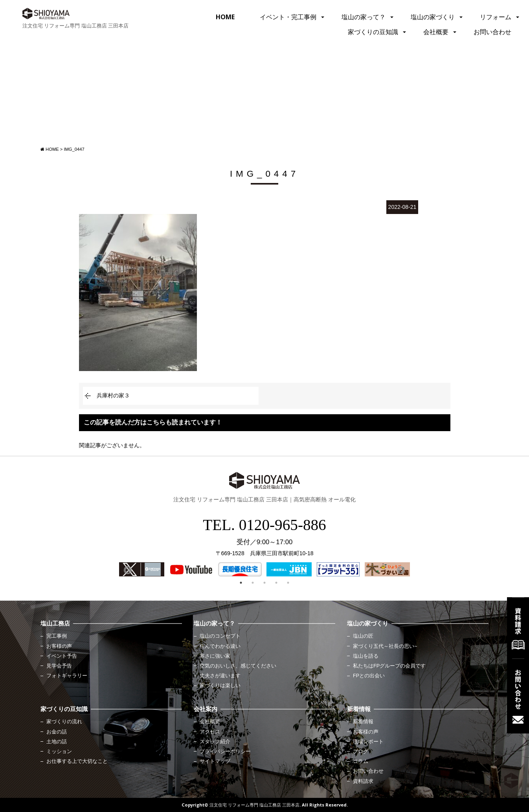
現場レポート (368, 742)
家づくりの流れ (64, 722)
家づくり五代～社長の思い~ (385, 646)
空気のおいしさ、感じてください (238, 666)
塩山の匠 (363, 636)
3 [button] (264, 583)
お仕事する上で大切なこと (77, 761)
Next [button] (400, 570)
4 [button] (276, 583)
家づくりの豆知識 (373, 32)
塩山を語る (366, 656)
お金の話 (57, 732)
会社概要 (436, 32)
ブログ (361, 752)
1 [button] (241, 583)
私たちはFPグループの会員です (389, 666)
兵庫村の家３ (113, 395)
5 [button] (288, 583)
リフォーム (496, 17)
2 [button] (253, 583)
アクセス (210, 732)
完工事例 (57, 636)
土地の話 (57, 742)
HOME (225, 17)
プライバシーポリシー (225, 752)
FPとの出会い (369, 676)
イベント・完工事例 (288, 17)
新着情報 (363, 722)
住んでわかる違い (220, 646)
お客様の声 (59, 646)
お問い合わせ (492, 32)
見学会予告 (59, 666)
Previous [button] (127, 570)
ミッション (59, 752)
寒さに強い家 (215, 656)
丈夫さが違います (220, 676)
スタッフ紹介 (215, 742)
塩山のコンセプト (220, 636)
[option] (142, 569)
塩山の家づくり (433, 17)
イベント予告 (62, 656)
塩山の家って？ (364, 17)
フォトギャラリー (67, 676)
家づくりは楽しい (220, 686)
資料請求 (363, 781)
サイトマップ (215, 761)
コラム (361, 761)
